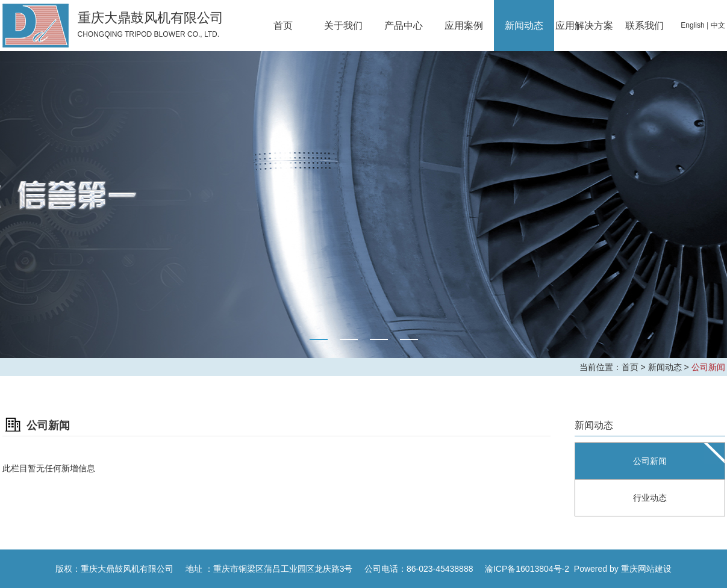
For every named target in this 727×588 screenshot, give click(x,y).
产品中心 (404, 26)
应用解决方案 (584, 26)
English (692, 25)
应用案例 (464, 26)
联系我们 (644, 26)
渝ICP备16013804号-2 (527, 569)
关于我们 (343, 26)
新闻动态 (524, 26)
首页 (283, 26)
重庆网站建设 (646, 569)
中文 (718, 25)
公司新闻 (708, 367)
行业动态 (650, 498)
